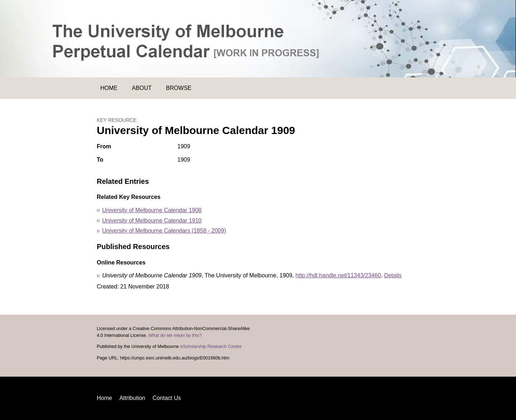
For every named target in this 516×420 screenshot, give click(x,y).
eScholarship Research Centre (211, 347)
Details (393, 275)
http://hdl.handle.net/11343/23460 (338, 275)
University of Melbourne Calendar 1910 (152, 221)
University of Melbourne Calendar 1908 (152, 210)
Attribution (132, 398)
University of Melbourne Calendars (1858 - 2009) (164, 231)
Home (109, 88)
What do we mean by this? (175, 335)
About (142, 88)
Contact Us (167, 398)
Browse (179, 88)
